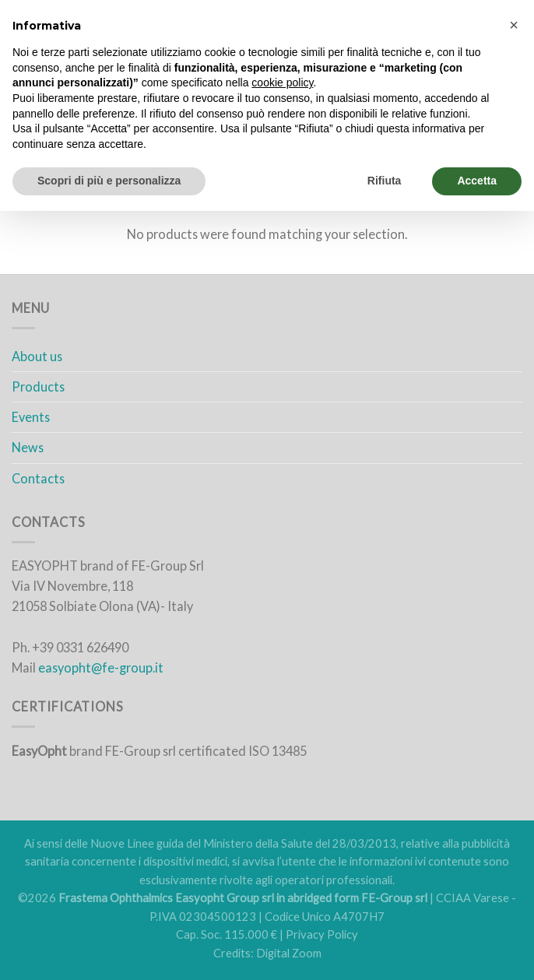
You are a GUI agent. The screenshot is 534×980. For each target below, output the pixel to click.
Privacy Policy (322, 934)
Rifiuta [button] (385, 181)
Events (31, 417)
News (28, 447)
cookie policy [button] (282, 83)
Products (38, 386)
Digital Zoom (289, 953)
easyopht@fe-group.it (101, 667)
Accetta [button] (477, 181)
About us (37, 356)
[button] (514, 25)
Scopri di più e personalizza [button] (109, 181)
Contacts (38, 478)
